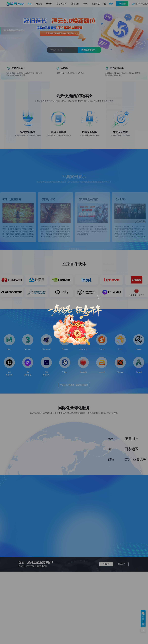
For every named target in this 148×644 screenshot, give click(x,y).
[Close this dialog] (99, 297)
